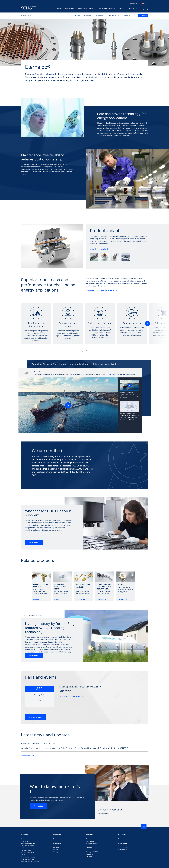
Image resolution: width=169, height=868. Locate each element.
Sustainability (90, 841)
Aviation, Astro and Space (29, 843)
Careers (122, 9)
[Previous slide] (78, 351)
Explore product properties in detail (102, 290)
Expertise (56, 847)
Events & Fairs (122, 847)
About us (133, 9)
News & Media (134, 3)
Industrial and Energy (27, 852)
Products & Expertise (87, 9)
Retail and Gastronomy (28, 857)
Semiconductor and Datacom (30, 862)
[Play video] (68, 405)
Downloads (127, 16)
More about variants (99, 249)
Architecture (25, 839)
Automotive (24, 841)
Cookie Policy (111, 374)
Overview (77, 16)
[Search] (143, 9)
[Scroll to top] (144, 827)
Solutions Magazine (107, 9)
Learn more (34, 542)
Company (89, 839)
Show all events (36, 717)
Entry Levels (90, 854)
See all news (28, 756)
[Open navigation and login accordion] (147, 9)
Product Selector (59, 839)
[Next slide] (91, 351)
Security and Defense (28, 859)
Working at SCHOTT (92, 852)
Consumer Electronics (28, 846)
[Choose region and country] (144, 4)
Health (23, 848)
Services (56, 850)
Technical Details (100, 16)
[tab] (82, 351)
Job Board (89, 856)
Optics (23, 855)
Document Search (91, 843)
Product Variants (114, 16)
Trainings (56, 852)
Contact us (143, 16)
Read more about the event (71, 696)
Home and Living (26, 850)
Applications (88, 16)
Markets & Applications (65, 9)
